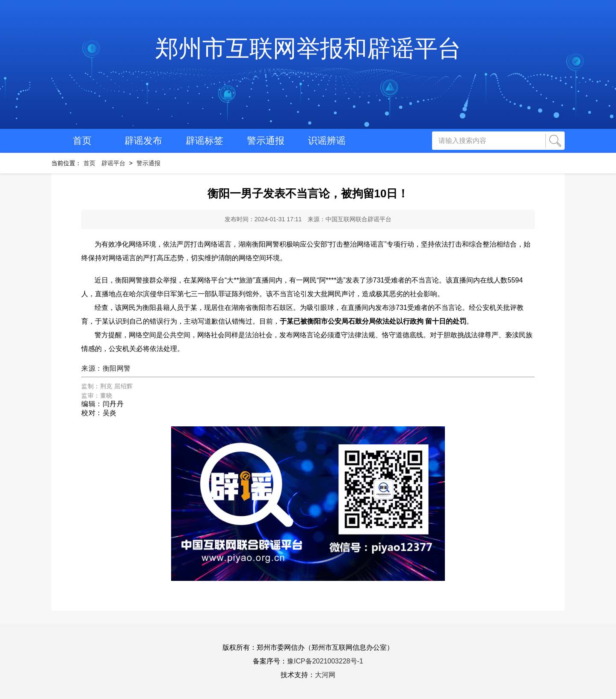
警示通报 (266, 141)
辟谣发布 (143, 141)
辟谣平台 (113, 163)
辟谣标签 (204, 141)
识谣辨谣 (327, 141)
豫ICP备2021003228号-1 (325, 661)
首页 (82, 141)
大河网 (325, 675)
